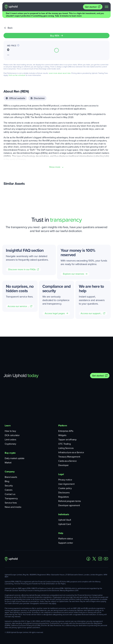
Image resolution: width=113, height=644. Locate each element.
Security (9, 486)
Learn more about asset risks (60, 73)
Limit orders (10, 440)
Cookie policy (65, 488)
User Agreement (66, 484)
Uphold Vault (65, 520)
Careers (9, 490)
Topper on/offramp (67, 440)
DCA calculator (12, 435)
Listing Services (66, 448)
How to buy (10, 431)
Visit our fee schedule (17, 75)
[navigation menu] (107, 7)
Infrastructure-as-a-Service (71, 452)
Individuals (64, 514)
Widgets (62, 435)
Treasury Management (69, 457)
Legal (61, 474)
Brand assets (11, 477)
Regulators (64, 497)
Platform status (65, 539)
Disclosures (64, 493)
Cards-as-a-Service (67, 461)
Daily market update (15, 458)
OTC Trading (64, 444)
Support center (66, 543)
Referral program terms (70, 501)
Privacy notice (65, 480)
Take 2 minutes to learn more (68, 16)
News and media (13, 507)
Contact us (10, 494)
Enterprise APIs (66, 431)
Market (8, 463)
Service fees (11, 503)
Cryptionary (10, 444)
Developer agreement (69, 505)
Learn (8, 426)
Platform (63, 426)
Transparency (11, 498)
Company (10, 472)
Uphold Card (64, 524)
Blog (7, 481)
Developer (63, 465)
